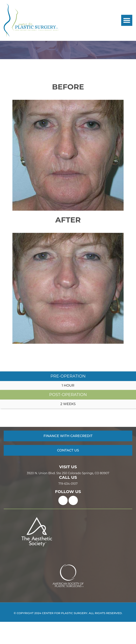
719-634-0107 (68, 506)
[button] (127, 20)
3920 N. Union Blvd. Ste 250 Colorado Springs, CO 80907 (68, 496)
